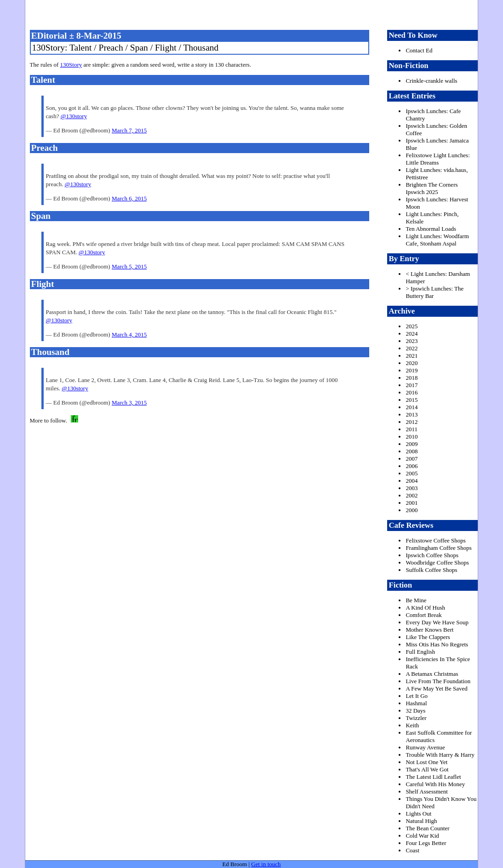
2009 (412, 444)
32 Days (415, 711)
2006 (412, 466)
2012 (412, 422)
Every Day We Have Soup (437, 622)
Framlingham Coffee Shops (438, 548)
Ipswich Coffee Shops (432, 555)
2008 (412, 451)
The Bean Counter (427, 828)
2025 (412, 326)
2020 (412, 363)
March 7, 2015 (129, 130)
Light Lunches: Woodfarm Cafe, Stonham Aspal (437, 240)
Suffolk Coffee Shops (431, 570)
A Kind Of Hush (425, 608)
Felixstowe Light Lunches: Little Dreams (437, 159)
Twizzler (416, 718)
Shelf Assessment (426, 791)
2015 (412, 400)
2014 (412, 407)
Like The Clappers (428, 637)
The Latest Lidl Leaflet (433, 777)
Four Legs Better (426, 843)
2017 (412, 385)
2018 (412, 378)
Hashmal (416, 703)
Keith (412, 725)
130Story (71, 65)
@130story (74, 116)
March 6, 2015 (129, 198)
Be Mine (416, 600)
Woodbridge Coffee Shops (437, 562)
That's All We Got (427, 769)
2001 (412, 503)
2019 (412, 370)
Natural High (421, 821)
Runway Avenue (425, 747)
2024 (412, 334)
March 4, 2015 (129, 334)
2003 (412, 488)
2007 (412, 459)
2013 (412, 414)
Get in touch (266, 864)
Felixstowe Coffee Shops (435, 540)
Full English (420, 652)
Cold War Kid (422, 836)
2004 (412, 481)
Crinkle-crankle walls (431, 81)
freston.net (254, 14)
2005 (412, 473)
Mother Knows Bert (429, 630)
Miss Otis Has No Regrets (437, 644)
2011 (412, 429)
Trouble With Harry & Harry (440, 755)
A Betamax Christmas (432, 674)
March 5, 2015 (129, 266)
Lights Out (418, 814)
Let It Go (417, 696)
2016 (412, 392)
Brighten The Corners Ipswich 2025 (432, 188)
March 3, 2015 (129, 403)
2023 (412, 341)
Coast (412, 850)
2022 (412, 348)
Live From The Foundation (438, 681)
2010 (412, 437)
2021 (412, 356)
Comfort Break (423, 615)
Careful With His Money (435, 784)
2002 (412, 495)
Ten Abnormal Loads (431, 229)
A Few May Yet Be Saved (436, 688)
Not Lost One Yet (426, 762)
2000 (412, 510)
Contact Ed (419, 50)
